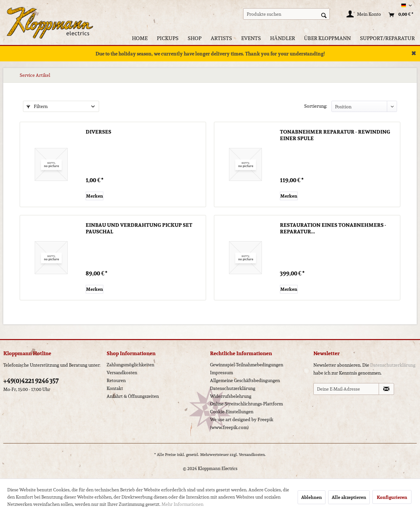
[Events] (251, 38)
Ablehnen (312, 497)
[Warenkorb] (399, 15)
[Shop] (195, 38)
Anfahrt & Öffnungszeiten (133, 396)
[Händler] (283, 38)
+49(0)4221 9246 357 (31, 381)
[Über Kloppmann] (328, 38)
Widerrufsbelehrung (231, 396)
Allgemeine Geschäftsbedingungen (245, 380)
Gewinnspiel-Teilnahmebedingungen (247, 365)
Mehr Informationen (182, 504)
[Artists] (221, 38)
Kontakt (115, 388)
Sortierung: (316, 106)
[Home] (140, 38)
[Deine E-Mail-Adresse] (346, 389)
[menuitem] (287, 14)
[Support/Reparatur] (387, 38)
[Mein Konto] (364, 15)
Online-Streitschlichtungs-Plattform (246, 404)
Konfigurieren (392, 497)
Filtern (37, 106)
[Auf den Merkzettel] (94, 196)
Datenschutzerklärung (233, 388)
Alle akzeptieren (349, 497)
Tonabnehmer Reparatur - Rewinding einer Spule (335, 135)
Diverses (98, 132)
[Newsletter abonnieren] (386, 389)
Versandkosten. (252, 454)
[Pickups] (168, 38)
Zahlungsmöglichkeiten (130, 365)
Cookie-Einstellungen (232, 412)
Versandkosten (122, 373)
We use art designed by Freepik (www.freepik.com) (242, 423)
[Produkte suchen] (287, 14)
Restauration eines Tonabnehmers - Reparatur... (333, 228)
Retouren (116, 380)
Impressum (221, 373)
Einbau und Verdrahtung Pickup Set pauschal (139, 228)
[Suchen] (324, 15)
